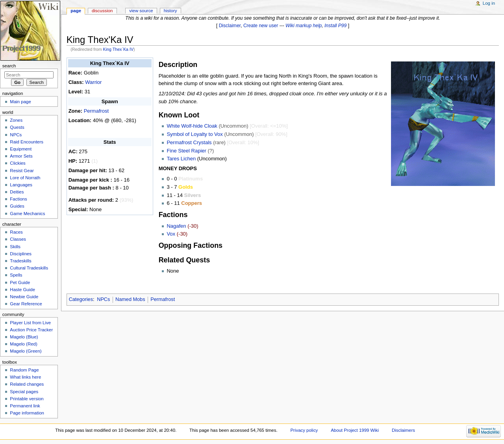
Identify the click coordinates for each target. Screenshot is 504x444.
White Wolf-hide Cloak (192, 126)
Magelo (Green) (26, 351)
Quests (17, 127)
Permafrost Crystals (189, 142)
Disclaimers (403, 430)
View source (141, 11)
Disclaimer (230, 26)
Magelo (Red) (23, 344)
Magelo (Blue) (24, 337)
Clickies (18, 163)
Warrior (93, 82)
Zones (16, 120)
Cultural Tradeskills (29, 268)
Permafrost (96, 111)
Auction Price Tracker (31, 330)
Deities (17, 192)
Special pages (24, 392)
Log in (489, 3)
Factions (18, 199)
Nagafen (176, 226)
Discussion (102, 11)
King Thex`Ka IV (118, 49)
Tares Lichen (181, 159)
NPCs (103, 299)
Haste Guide (22, 290)
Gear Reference (26, 304)
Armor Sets (21, 156)
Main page (20, 102)
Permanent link (25, 406)
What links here (25, 377)
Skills (15, 247)
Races (16, 232)
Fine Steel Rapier (186, 151)
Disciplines (21, 254)
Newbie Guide (24, 297)
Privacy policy (304, 430)
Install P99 (335, 26)
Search (9, 66)
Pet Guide (20, 282)
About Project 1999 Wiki (355, 430)
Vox (171, 234)
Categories (81, 299)
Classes (18, 239)
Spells (16, 275)
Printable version (27, 399)
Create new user (261, 26)
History (170, 11)
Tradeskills (20, 261)
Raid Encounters (27, 142)
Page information (27, 413)
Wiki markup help (304, 26)
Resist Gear (22, 171)
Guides (17, 206)
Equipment (21, 149)
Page (76, 11)
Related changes (27, 384)
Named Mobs (130, 299)
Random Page (24, 370)
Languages (21, 185)
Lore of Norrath (25, 178)
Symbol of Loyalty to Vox (195, 134)
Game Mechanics (27, 214)
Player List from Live (30, 323)
